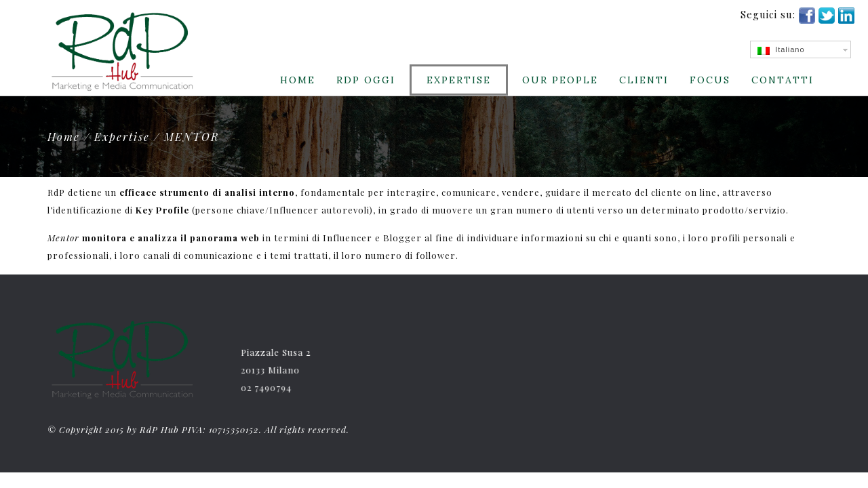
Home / (71, 137)
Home (298, 80)
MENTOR (192, 137)
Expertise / (129, 137)
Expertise (459, 80)
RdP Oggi (366, 80)
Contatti (783, 80)
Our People (560, 80)
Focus (710, 80)
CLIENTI (644, 80)
